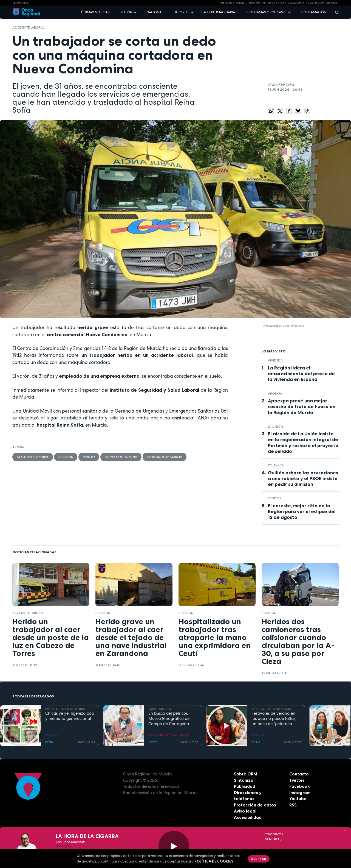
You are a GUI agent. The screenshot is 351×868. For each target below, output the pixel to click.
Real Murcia (296, 3)
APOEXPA (275, 394)
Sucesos (66, 457)
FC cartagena (315, 3)
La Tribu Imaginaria (219, 12)
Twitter (297, 780)
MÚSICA (51, 735)
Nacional (155, 12)
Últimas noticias (95, 12)
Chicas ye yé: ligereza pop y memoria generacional (70, 716)
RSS (293, 805)
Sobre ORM (246, 774)
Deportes (182, 12)
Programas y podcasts (266, 12)
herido (89, 457)
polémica (276, 465)
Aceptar (259, 859)
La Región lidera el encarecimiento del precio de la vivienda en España (301, 374)
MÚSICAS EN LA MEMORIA (65, 709)
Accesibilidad (248, 817)
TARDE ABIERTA (160, 709)
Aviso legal (245, 811)
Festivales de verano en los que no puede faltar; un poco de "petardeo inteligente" (274, 719)
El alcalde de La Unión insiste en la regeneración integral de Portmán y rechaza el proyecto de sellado (303, 442)
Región (126, 12)
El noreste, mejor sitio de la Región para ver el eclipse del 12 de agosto (302, 511)
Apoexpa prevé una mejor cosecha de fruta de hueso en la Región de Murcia (302, 407)
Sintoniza (244, 780)
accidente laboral (28, 27)
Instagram (300, 793)
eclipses (275, 498)
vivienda (275, 360)
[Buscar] (335, 12)
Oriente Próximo (248, 3)
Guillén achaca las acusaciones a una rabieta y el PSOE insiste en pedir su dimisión (303, 478)
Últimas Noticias (274, 3)
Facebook (299, 786)
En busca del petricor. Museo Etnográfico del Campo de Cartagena (169, 719)
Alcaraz (332, 3)
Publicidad (245, 786)
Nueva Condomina (121, 457)
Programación (313, 12)
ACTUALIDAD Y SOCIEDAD (168, 735)
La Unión (275, 427)
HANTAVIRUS (226, 3)
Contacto (299, 774)
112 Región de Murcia (165, 457)
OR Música (273, 839)
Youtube (298, 799)
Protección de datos (255, 805)
